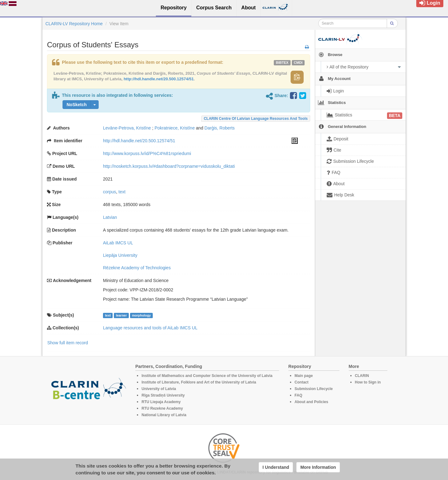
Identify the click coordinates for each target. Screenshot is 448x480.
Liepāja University (120, 255)
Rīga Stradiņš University (163, 395)
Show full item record (68, 343)
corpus (110, 192)
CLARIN (362, 376)
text (122, 192)
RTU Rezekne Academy (162, 408)
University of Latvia (159, 389)
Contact (302, 382)
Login (430, 3)
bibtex (282, 63)
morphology (141, 315)
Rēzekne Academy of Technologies (137, 268)
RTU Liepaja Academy (161, 402)
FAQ (299, 395)
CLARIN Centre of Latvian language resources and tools (256, 119)
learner (121, 315)
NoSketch (77, 105)
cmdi (298, 63)
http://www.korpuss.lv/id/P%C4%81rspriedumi (147, 153)
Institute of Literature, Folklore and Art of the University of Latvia (199, 382)
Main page (304, 376)
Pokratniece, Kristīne (175, 128)
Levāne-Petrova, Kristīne (127, 128)
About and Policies (311, 402)
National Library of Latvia (164, 415)
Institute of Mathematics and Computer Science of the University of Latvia (207, 376)
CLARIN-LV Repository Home (74, 24)
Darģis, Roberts (219, 128)
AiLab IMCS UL (118, 243)
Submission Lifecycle (314, 389)
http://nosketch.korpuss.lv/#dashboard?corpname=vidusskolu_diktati (169, 166)
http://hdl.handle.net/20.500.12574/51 (159, 79)
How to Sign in (368, 382)
